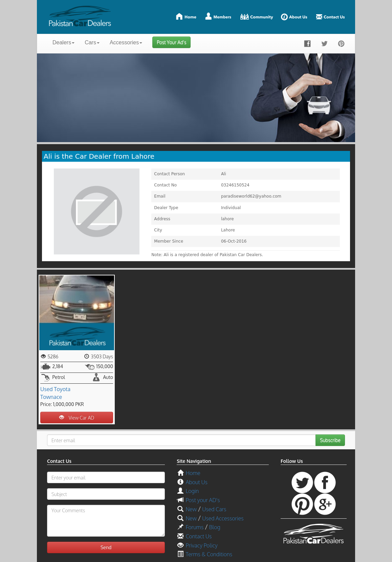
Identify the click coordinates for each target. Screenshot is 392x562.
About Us (196, 482)
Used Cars (214, 509)
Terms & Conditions (209, 554)
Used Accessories (223, 518)
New (191, 509)
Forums (194, 527)
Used (47, 389)
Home (193, 473)
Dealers (63, 42)
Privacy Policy (201, 545)
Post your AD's (203, 500)
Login (192, 491)
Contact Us (199, 536)
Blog (215, 527)
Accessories (126, 42)
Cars (92, 42)
